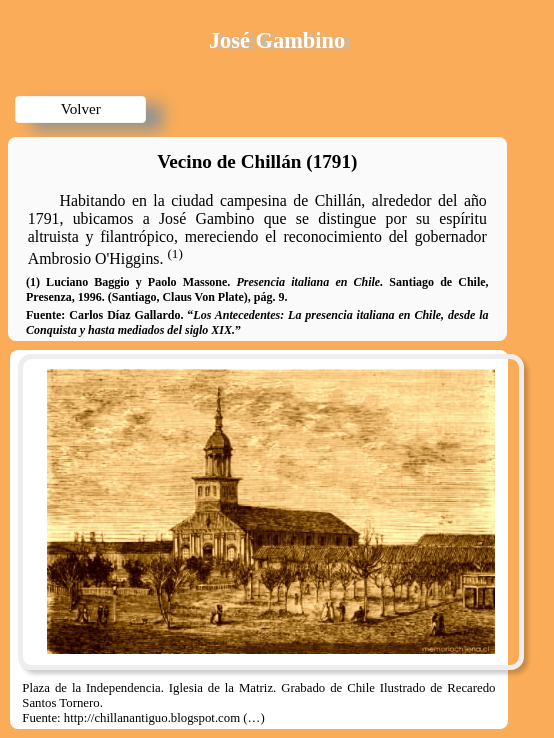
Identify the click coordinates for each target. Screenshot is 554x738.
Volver (81, 108)
